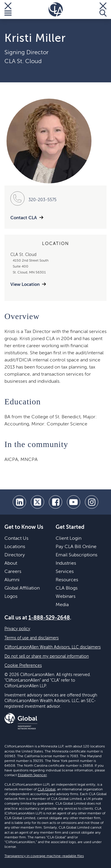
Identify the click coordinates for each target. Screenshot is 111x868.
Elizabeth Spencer (32, 775)
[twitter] (37, 502)
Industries (66, 563)
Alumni (12, 580)
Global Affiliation (22, 588)
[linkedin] (19, 502)
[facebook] (55, 502)
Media (62, 605)
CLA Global (46, 789)
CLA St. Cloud (23, 62)
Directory (15, 555)
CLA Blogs (67, 588)
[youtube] (74, 502)
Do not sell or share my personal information (47, 656)
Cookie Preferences (23, 666)
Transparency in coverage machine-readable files (44, 856)
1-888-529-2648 (49, 618)
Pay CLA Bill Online (76, 547)
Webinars (66, 597)
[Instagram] (92, 502)
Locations (15, 547)
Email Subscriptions (77, 555)
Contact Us (16, 539)
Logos (11, 597)
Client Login (69, 539)
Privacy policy (17, 629)
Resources (67, 580)
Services (65, 572)
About (11, 563)
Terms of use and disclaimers (32, 638)
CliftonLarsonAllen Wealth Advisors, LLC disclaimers (53, 647)
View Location (25, 285)
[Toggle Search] (103, 9)
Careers (13, 572)
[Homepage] (56, 9)
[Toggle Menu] (8, 9)
